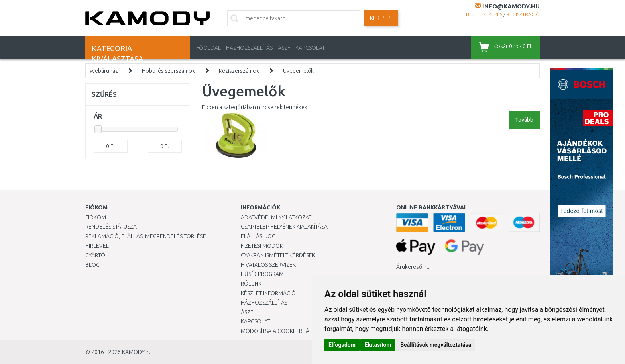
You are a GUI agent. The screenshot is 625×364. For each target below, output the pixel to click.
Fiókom (96, 217)
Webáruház (104, 71)
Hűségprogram (262, 274)
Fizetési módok (262, 246)
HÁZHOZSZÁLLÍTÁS (249, 48)
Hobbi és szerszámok (168, 71)
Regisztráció (523, 14)
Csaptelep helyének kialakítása (284, 227)
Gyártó (95, 255)
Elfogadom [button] (342, 345)
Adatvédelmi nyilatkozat (276, 217)
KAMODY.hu (137, 352)
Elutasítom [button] (378, 345)
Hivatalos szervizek (268, 265)
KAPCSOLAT (310, 48)
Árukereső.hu (413, 267)
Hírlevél (97, 246)
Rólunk (251, 284)
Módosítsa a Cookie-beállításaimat (291, 331)
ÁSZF (284, 48)
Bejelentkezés (484, 14)
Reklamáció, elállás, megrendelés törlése (146, 236)
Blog (92, 265)
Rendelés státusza (111, 227)
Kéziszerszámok (239, 71)
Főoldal (208, 48)
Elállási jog (258, 236)
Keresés (381, 18)
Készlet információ (268, 293)
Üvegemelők (298, 71)
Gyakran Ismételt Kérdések (278, 255)
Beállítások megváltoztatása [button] (436, 345)
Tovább (524, 120)
